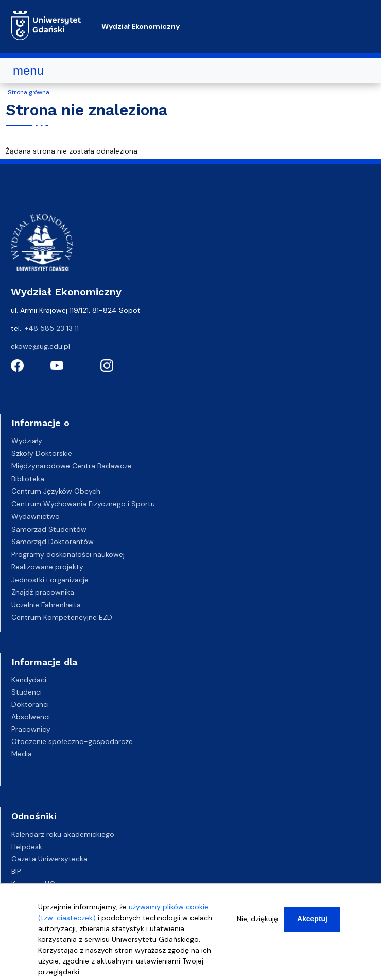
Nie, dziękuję (257, 924)
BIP (16, 871)
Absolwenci (31, 717)
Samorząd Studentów (49, 529)
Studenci (27, 692)
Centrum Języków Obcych (56, 491)
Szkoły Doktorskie (42, 453)
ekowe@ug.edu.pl (40, 346)
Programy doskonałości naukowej (68, 554)
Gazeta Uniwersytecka (49, 859)
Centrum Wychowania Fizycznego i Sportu (83, 504)
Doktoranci (30, 704)
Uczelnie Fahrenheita (46, 605)
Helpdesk (27, 847)
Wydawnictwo (36, 516)
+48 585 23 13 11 (52, 328)
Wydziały (27, 441)
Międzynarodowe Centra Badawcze (72, 466)
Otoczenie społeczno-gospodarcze (72, 741)
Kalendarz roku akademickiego (63, 834)
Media (22, 754)
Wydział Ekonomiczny (141, 26)
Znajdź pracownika (43, 592)
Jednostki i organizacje (50, 580)
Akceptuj (312, 924)
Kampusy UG (33, 884)
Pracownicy (31, 729)
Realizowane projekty (47, 567)
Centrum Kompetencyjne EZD (62, 617)
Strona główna (29, 92)
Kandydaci (29, 680)
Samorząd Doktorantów (53, 542)
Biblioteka (28, 479)
